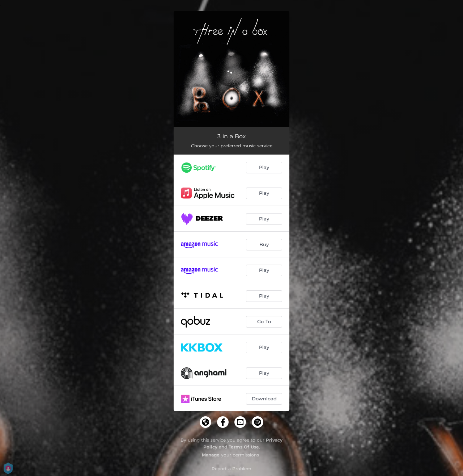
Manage (211, 455)
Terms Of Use (244, 447)
